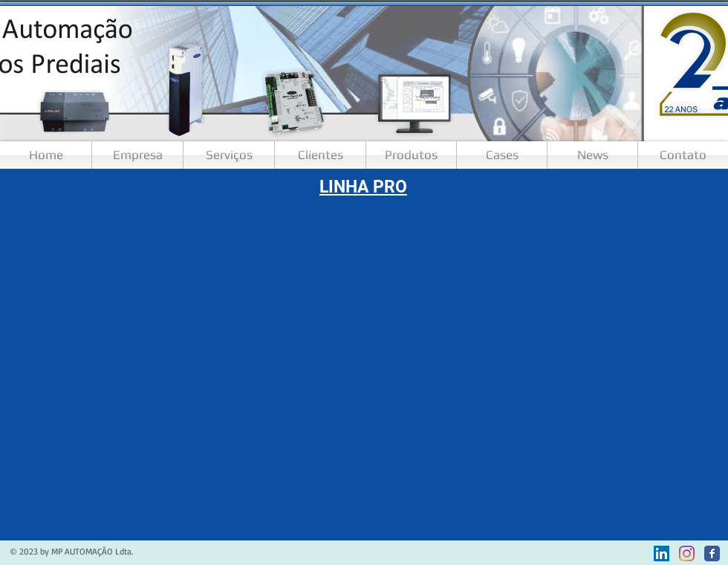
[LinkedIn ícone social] (662, 553)
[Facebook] (712, 553)
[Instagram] (687, 553)
